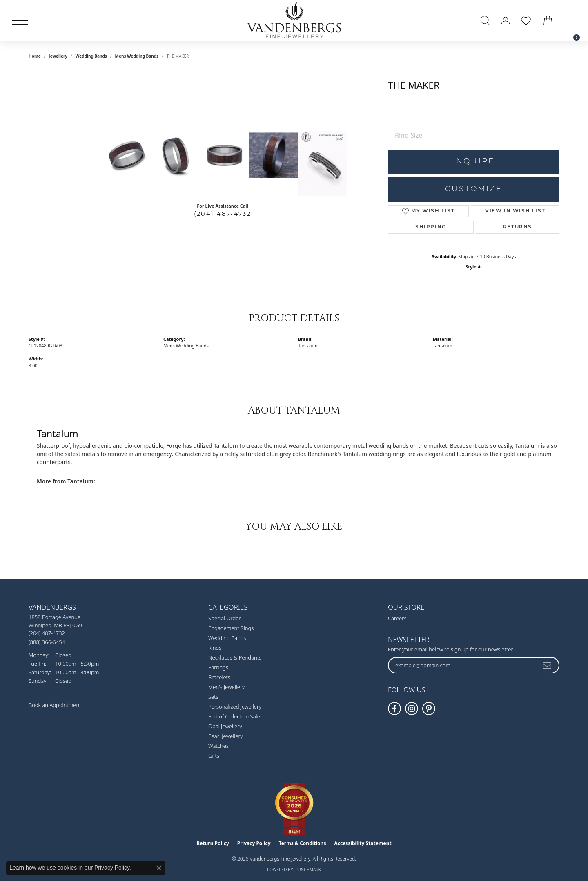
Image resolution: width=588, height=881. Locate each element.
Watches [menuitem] (218, 746)
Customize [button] (474, 189)
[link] (572, 20)
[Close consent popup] (159, 868)
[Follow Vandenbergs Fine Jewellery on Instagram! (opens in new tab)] (412, 709)
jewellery (58, 56)
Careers (397, 618)
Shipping (431, 227)
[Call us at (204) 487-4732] (47, 633)
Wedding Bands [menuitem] (227, 638)
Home (35, 56)
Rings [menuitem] (215, 648)
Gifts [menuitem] (214, 756)
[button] (485, 20)
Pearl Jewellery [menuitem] (226, 736)
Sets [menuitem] (213, 697)
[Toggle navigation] (20, 21)
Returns (518, 227)
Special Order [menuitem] (225, 618)
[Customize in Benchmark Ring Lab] (323, 163)
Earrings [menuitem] (218, 667)
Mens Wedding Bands (137, 56)
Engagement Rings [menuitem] (231, 628)
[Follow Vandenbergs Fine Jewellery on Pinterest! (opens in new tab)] (429, 709)
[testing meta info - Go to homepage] (294, 20)
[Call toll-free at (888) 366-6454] (47, 642)
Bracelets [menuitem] (219, 677)
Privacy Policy (254, 843)
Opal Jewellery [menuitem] (225, 726)
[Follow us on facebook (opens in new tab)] (394, 709)
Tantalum (308, 345)
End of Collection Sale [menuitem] (234, 716)
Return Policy (213, 843)
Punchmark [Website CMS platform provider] (308, 870)
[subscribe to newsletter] (548, 665)
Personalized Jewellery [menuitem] (235, 707)
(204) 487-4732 (223, 214)
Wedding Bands (91, 56)
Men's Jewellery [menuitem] (226, 687)
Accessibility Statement (363, 843)
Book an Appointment (55, 705)
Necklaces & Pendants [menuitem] (235, 657)
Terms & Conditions (303, 843)
